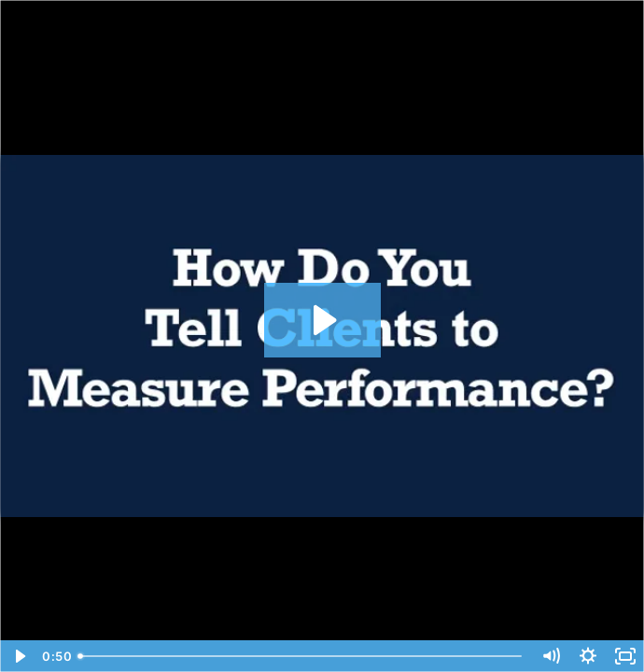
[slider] (301, 656)
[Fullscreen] (625, 656)
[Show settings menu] (588, 656)
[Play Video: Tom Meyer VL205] (322, 320)
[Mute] (551, 656)
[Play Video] (19, 656)
